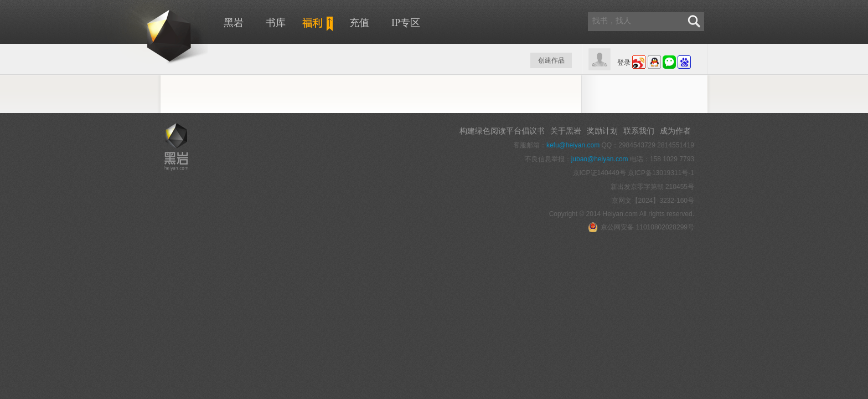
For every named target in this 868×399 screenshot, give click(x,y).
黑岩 (149, 33)
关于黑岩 (566, 131)
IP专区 (406, 23)
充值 (359, 23)
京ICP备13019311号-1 (661, 173)
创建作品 (551, 60)
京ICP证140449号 (600, 173)
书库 (276, 23)
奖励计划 (602, 131)
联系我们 (639, 131)
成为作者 (675, 131)
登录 (624, 63)
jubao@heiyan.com (600, 159)
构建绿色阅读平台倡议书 (502, 131)
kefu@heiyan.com (573, 145)
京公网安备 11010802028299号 (641, 227)
